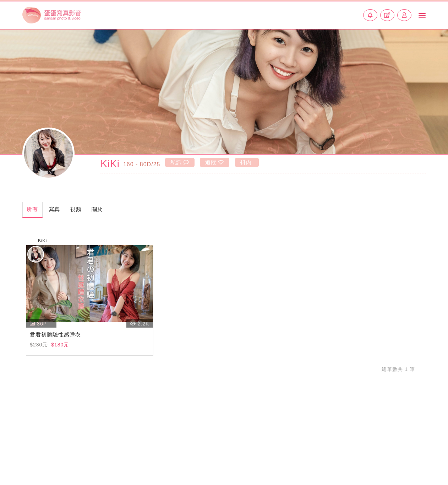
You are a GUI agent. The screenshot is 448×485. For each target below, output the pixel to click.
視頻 (97, 210)
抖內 (247, 162)
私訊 (179, 162)
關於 (126, 210)
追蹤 (215, 162)
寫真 (67, 210)
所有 (37, 210)
